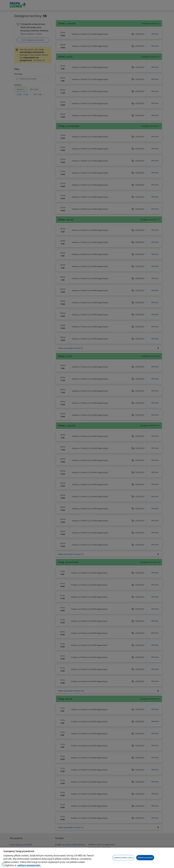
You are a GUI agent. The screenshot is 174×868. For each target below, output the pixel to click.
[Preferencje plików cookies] (4, 864)
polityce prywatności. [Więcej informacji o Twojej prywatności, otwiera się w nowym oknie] (29, 865)
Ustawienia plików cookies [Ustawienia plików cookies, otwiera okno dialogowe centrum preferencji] (123, 858)
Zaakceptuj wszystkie (145, 858)
